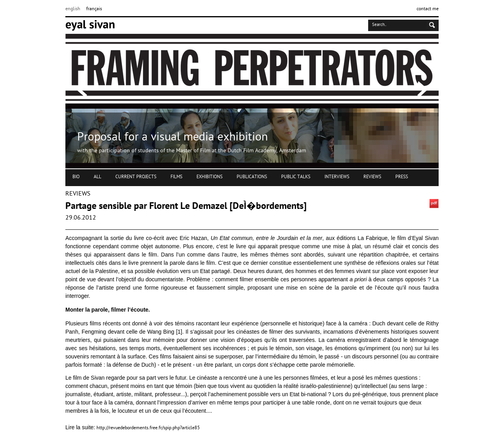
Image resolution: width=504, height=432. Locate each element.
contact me (428, 9)
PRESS (402, 177)
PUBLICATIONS (252, 177)
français (94, 9)
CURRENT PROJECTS (136, 177)
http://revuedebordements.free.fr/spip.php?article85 (148, 428)
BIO (76, 177)
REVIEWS (372, 177)
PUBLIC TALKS (296, 177)
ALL (97, 177)
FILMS (176, 177)
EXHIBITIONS (209, 177)
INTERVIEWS (337, 177)
